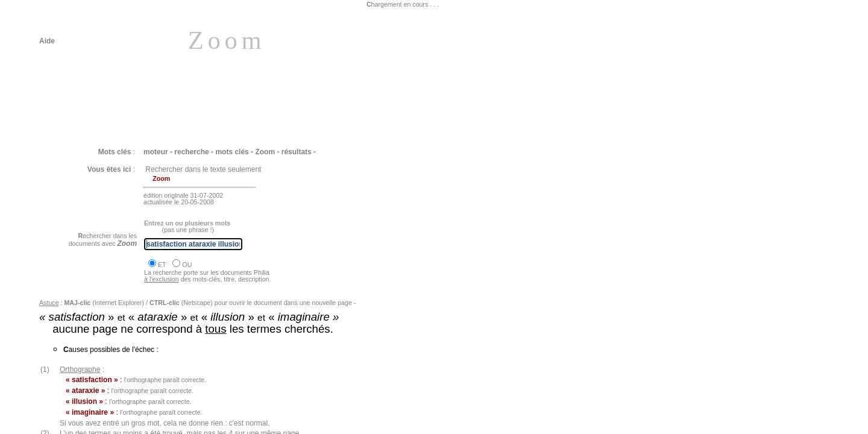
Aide (47, 41)
